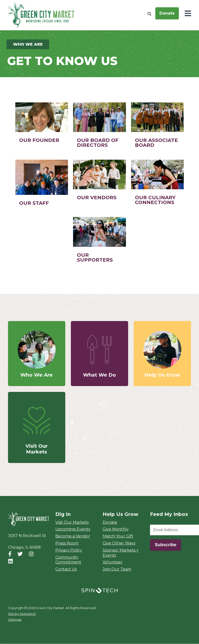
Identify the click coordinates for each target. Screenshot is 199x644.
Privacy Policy (69, 550)
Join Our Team (117, 569)
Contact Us (66, 569)
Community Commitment (68, 560)
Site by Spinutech (22, 614)
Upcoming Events (73, 529)
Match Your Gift (118, 536)
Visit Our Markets (72, 522)
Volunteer (113, 562)
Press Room (67, 543)
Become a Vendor (73, 536)
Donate (167, 13)
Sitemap (15, 620)
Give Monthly (116, 529)
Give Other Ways (119, 543)
